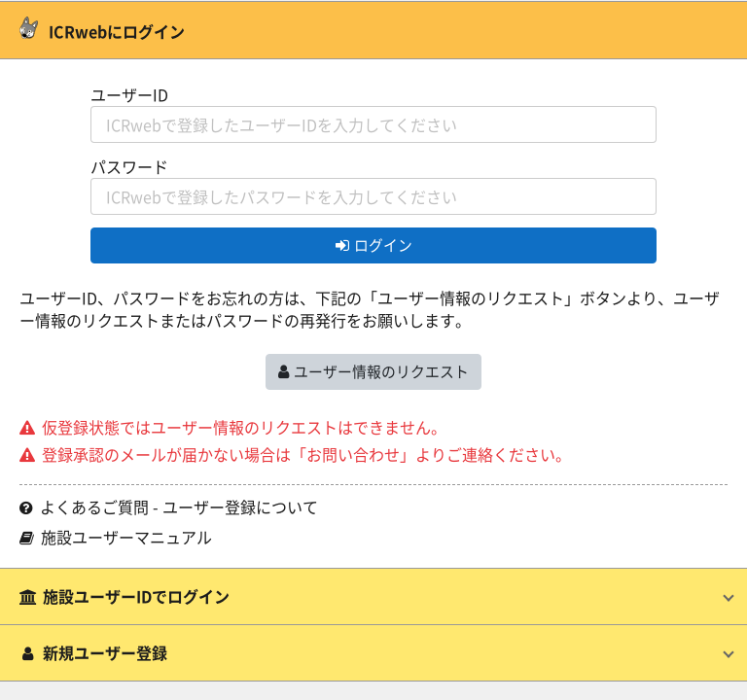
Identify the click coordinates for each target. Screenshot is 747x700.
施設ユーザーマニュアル (116, 537)
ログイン (374, 245)
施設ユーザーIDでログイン (124, 596)
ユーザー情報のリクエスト (373, 371)
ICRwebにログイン (102, 31)
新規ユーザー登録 (93, 652)
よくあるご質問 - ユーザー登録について (169, 507)
